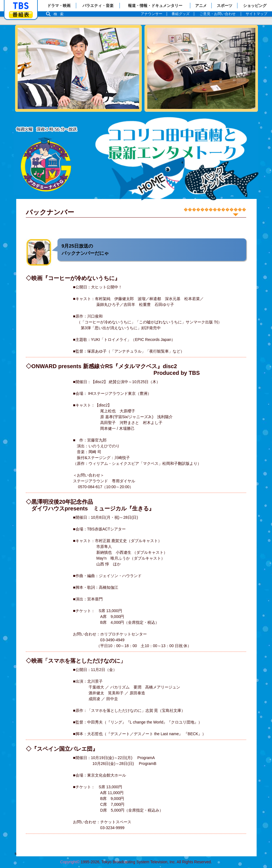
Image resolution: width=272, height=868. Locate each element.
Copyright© (70, 862)
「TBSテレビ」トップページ (21, 6)
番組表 (21, 15)
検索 (60, 14)
